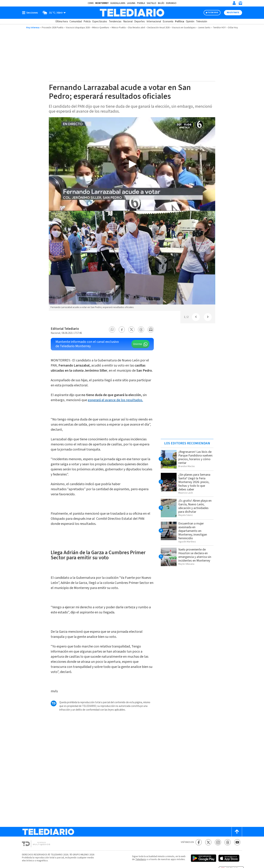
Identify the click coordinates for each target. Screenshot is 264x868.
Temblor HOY (219, 28)
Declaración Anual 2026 (159, 28)
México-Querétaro (101, 28)
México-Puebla (119, 28)
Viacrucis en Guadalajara (184, 28)
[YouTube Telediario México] (237, 842)
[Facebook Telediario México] (199, 842)
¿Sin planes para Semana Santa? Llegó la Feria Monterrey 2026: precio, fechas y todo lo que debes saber (194, 482)
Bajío (161, 3)
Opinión (190, 22)
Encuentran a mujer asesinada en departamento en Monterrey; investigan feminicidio (193, 531)
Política (180, 22)
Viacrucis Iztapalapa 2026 (78, 28)
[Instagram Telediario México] (218, 842)
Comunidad (76, 22)
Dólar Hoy (233, 28)
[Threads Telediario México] (228, 842)
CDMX (91, 3)
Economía (168, 22)
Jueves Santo (204, 28)
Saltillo (151, 3)
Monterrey (102, 3)
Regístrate (233, 13)
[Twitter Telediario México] (208, 842)
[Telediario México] (132, 13)
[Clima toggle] (53, 13)
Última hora (62, 22)
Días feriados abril (137, 28)
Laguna (131, 3)
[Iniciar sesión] (234, 3)
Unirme (138, 344)
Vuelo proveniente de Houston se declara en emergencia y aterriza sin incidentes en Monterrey (195, 555)
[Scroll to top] (237, 832)
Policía (87, 22)
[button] (112, 330)
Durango (171, 3)
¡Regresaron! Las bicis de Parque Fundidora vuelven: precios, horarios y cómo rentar (196, 457)
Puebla (141, 3)
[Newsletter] (240, 4)
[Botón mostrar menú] (31, 13)
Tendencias (115, 22)
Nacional (128, 22)
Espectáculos (100, 22)
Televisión (202, 22)
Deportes (140, 22)
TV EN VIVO (213, 13)
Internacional (154, 22)
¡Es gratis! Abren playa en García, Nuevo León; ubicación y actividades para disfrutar (195, 506)
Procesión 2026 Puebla (53, 28)
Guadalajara (118, 3)
